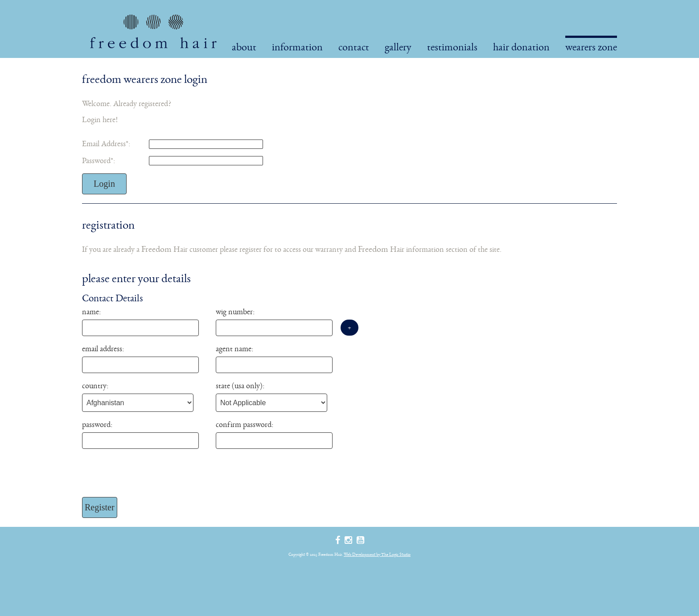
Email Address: (106, 144)
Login (104, 184)
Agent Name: (234, 349)
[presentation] (150, 475)
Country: (95, 386)
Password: (99, 160)
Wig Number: (235, 312)
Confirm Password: (245, 424)
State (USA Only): (240, 386)
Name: (91, 312)
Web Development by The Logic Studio (377, 554)
